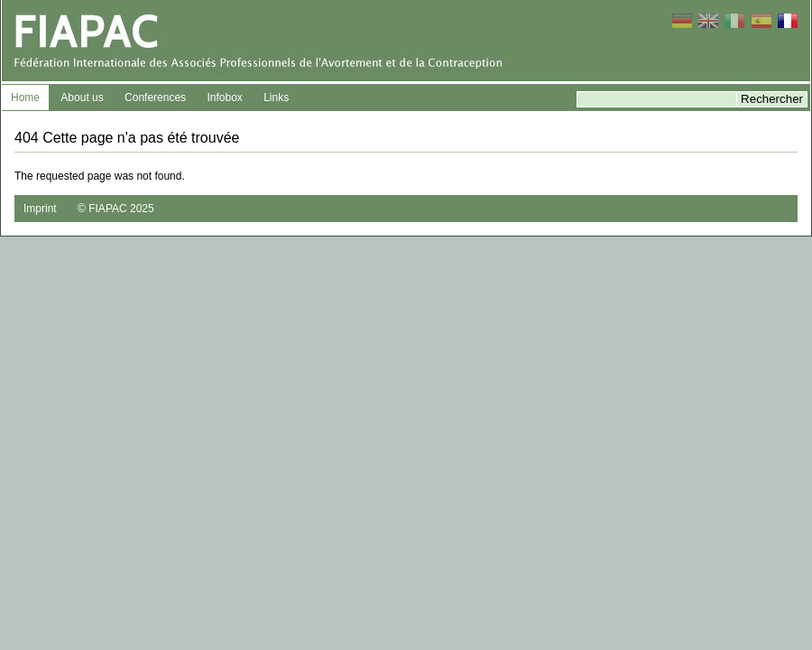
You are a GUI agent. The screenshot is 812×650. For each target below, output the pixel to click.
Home (25, 97)
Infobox (224, 97)
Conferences (155, 97)
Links (276, 97)
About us (82, 97)
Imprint (40, 209)
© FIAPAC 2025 (116, 209)
